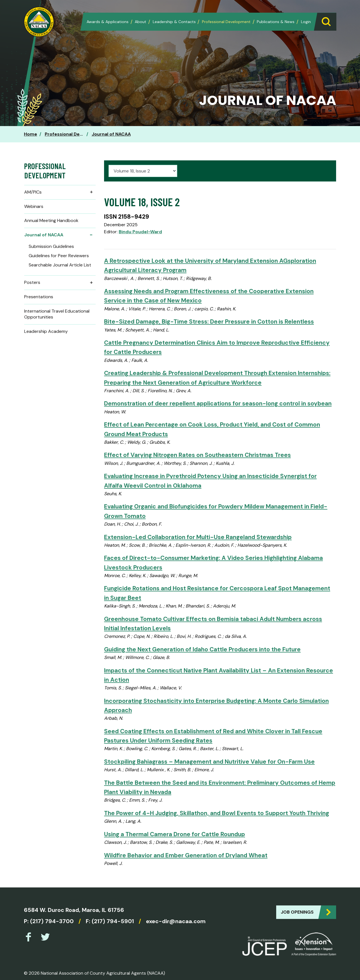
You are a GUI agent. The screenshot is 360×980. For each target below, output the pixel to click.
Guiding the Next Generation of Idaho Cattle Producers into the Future (202, 649)
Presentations (39, 297)
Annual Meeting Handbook (51, 220)
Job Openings (297, 912)
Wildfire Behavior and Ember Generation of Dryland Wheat (186, 855)
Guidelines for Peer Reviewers (59, 256)
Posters (60, 283)
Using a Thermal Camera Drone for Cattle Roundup (175, 834)
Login (306, 22)
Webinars (34, 206)
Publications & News (276, 22)
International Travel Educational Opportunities (57, 314)
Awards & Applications (108, 22)
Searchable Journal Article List (60, 265)
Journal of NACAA (111, 134)
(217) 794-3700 (52, 921)
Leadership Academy (46, 331)
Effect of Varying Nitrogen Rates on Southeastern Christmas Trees (197, 455)
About (140, 22)
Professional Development (226, 22)
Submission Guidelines (51, 246)
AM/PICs (60, 192)
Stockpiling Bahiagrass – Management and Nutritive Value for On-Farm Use (209, 762)
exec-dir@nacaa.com (176, 921)
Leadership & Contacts (174, 22)
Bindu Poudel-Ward (140, 232)
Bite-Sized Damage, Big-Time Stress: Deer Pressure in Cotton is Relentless (209, 321)
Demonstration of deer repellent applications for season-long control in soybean (218, 403)
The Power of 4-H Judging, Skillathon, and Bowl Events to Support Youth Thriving (217, 813)
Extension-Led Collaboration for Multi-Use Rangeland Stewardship (198, 537)
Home (31, 134)
